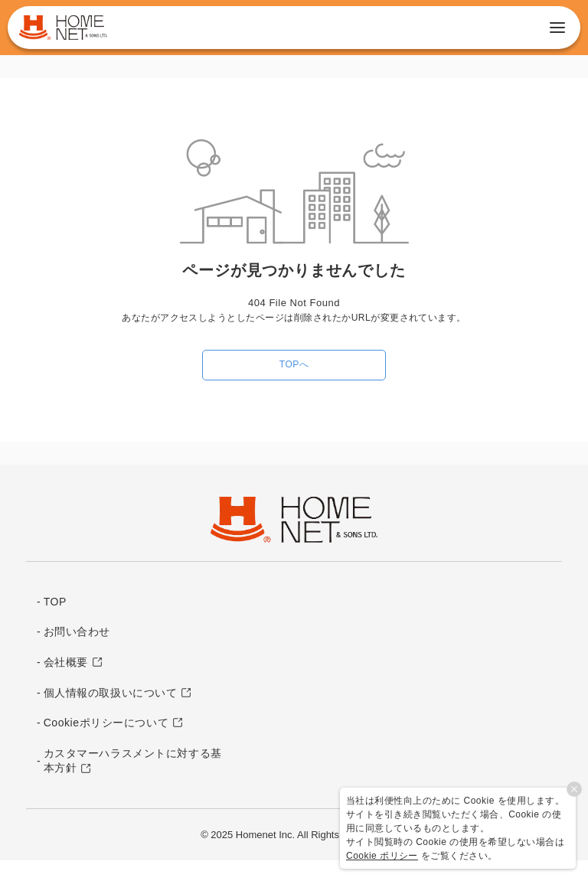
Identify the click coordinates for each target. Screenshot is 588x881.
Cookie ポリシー (382, 856)
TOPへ (294, 364)
